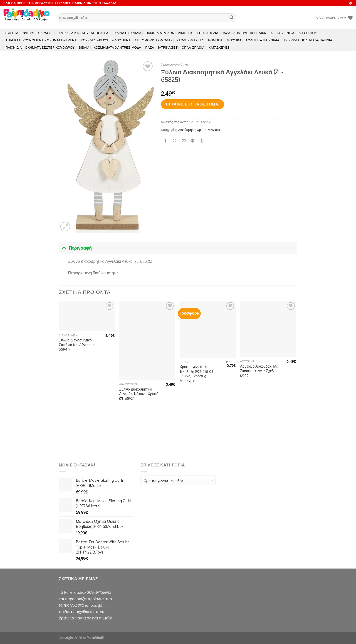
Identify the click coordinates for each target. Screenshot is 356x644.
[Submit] (232, 18)
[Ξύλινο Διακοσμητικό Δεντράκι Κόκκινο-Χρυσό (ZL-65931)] (147, 341)
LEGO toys (11, 33)
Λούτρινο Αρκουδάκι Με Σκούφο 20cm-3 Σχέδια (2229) (259, 371)
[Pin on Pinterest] (193, 141)
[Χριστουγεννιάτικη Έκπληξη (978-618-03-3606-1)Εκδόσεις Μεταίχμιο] (208, 329)
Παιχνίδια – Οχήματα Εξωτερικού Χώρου (40, 47)
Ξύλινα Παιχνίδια (127, 33)
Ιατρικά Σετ (168, 47)
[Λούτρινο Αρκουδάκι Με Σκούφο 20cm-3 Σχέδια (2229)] (268, 329)
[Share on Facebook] (166, 141)
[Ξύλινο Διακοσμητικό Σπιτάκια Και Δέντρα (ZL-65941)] (87, 316)
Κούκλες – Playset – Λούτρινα (106, 40)
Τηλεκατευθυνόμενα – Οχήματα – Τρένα (41, 40)
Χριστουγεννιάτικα (174, 64)
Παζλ (150, 47)
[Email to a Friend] (183, 141)
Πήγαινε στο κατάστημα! (192, 104)
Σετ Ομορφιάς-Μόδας (154, 40)
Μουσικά (234, 40)
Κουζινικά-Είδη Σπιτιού (297, 33)
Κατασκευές (219, 47)
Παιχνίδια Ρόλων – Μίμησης (169, 33)
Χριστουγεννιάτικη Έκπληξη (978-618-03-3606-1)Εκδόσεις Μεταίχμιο (197, 374)
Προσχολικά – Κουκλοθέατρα (83, 33)
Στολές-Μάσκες (190, 40)
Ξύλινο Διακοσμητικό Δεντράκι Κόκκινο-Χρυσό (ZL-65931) (139, 394)
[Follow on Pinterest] (350, 3)
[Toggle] (64, 248)
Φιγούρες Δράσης (38, 33)
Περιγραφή (75, 248)
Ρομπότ (215, 40)
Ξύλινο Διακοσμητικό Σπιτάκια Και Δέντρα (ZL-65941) (78, 345)
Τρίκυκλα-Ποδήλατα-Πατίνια (308, 40)
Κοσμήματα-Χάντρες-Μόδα (117, 47)
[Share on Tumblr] (202, 141)
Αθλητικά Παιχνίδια (262, 40)
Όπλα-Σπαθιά (193, 47)
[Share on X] (174, 141)
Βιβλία (84, 47)
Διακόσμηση (187, 130)
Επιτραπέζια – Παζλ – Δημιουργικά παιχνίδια (235, 33)
